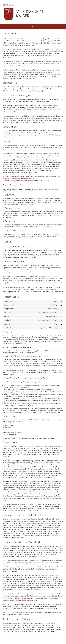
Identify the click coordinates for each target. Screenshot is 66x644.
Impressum (10, 91)
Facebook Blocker (23, 615)
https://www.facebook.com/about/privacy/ (24, 600)
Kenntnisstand (12, 571)
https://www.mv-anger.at (19, 199)
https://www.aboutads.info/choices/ (17, 179)
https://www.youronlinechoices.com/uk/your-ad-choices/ (24, 181)
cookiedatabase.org (27, 438)
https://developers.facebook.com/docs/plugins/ (31, 557)
